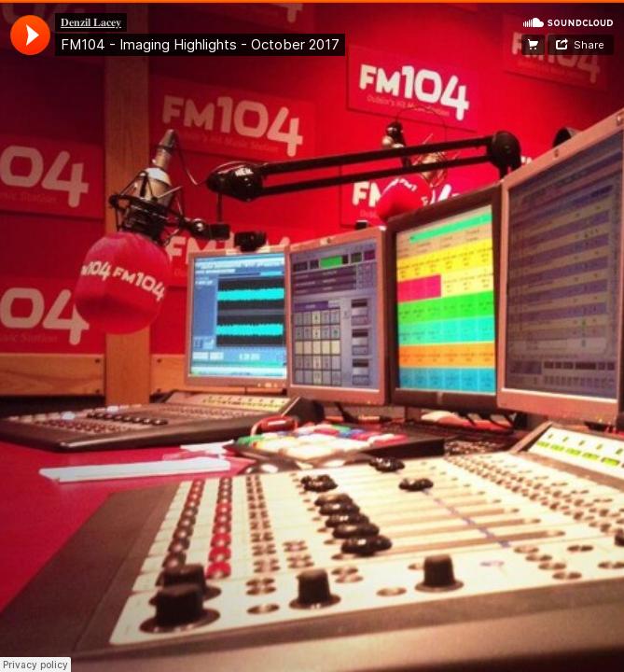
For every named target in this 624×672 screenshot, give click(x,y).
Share (589, 45)
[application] (30, 35)
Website (533, 45)
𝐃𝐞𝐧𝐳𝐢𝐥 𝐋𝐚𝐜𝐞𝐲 (91, 22)
